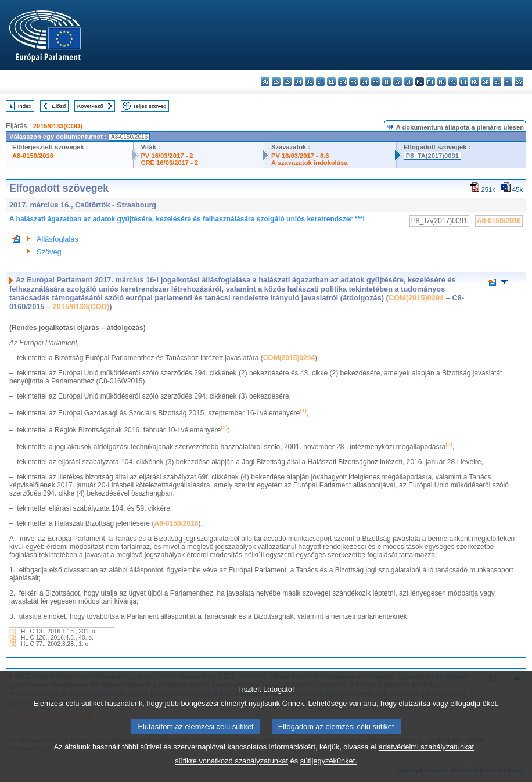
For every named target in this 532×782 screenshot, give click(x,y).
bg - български (265, 82)
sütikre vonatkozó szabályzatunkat (231, 774)
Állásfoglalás (57, 239)
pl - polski (453, 82)
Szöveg (49, 252)
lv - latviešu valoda (398, 82)
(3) (13, 644)
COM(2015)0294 (416, 298)
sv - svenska (519, 82)
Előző (59, 106)
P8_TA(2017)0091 (432, 156)
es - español (276, 82)
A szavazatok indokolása (309, 163)
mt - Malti (431, 82)
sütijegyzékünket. (329, 774)
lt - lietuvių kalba (409, 82)
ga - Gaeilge (364, 82)
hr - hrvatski (375, 82)
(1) (13, 631)
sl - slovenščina (497, 82)
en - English (342, 82)
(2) (13, 638)
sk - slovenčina (486, 82)
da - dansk (298, 82)
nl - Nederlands (442, 82)
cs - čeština (287, 82)
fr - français (353, 82)
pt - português (464, 82)
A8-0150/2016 (33, 156)
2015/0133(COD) (58, 126)
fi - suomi (508, 82)
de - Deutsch (309, 82)
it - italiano (387, 82)
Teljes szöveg (150, 106)
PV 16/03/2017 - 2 (167, 156)
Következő (90, 106)
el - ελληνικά (331, 82)
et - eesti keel (320, 82)
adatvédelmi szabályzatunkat (426, 760)
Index (25, 106)
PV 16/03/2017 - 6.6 (300, 156)
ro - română (475, 82)
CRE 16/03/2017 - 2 (169, 163)
